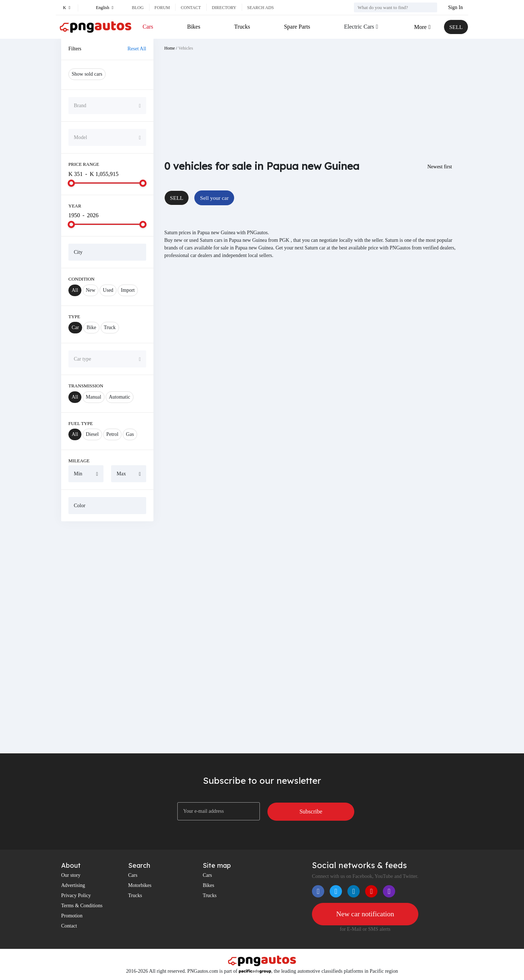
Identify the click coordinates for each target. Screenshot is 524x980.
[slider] (71, 183)
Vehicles (186, 48)
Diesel (92, 434)
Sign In (455, 7)
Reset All (137, 49)
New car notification (365, 914)
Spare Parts (296, 27)
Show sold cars (87, 74)
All (75, 290)
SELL (456, 27)
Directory (224, 8)
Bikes (194, 27)
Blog (138, 8)
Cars (148, 27)
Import (128, 290)
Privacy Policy (76, 895)
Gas (130, 434)
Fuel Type (81, 423)
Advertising (73, 885)
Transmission (86, 386)
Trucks (242, 27)
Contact (191, 8)
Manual (94, 397)
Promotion (72, 916)
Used (108, 290)
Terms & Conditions (82, 906)
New (90, 290)
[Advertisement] (107, 637)
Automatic (120, 397)
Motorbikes (140, 885)
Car (75, 327)
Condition (81, 279)
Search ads (261, 8)
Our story (71, 875)
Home (170, 48)
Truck (110, 327)
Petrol (112, 434)
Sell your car (216, 198)
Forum (162, 8)
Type (74, 317)
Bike (91, 327)
